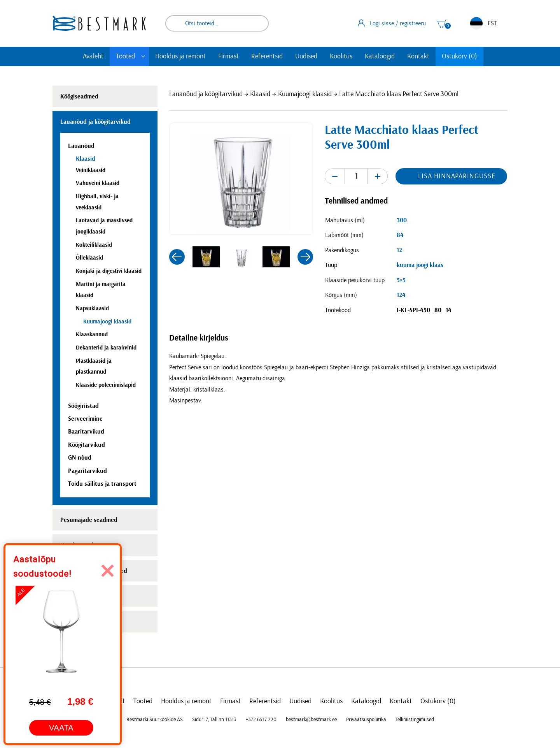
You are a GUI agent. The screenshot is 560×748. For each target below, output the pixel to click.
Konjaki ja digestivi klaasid (109, 271)
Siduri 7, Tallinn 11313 (214, 720)
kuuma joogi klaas (420, 265)
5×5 (401, 280)
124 (401, 295)
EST (483, 23)
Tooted (125, 56)
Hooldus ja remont (180, 56)
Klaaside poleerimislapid (106, 385)
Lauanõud (81, 146)
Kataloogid (380, 56)
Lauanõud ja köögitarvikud (206, 94)
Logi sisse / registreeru (392, 23)
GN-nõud (80, 458)
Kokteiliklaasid (94, 245)
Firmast (228, 56)
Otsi (257, 23)
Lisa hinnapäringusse (457, 176)
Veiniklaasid (91, 170)
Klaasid (260, 94)
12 (399, 250)
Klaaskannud (92, 334)
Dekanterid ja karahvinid (106, 348)
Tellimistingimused (415, 720)
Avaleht (93, 56)
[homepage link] (99, 23)
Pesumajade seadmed (89, 520)
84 (400, 235)
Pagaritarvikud (87, 471)
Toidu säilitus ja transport (102, 484)
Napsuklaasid (92, 308)
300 (402, 220)
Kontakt (418, 56)
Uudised (306, 56)
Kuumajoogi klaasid (305, 94)
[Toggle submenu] (143, 56)
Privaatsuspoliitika (366, 720)
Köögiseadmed (79, 97)
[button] (177, 257)
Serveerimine (85, 419)
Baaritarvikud (86, 432)
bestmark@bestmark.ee (311, 720)
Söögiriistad (83, 406)
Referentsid (267, 56)
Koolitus (341, 56)
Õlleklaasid (89, 258)
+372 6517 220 (261, 720)
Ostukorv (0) (459, 56)
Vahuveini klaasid (98, 183)
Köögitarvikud (87, 445)
